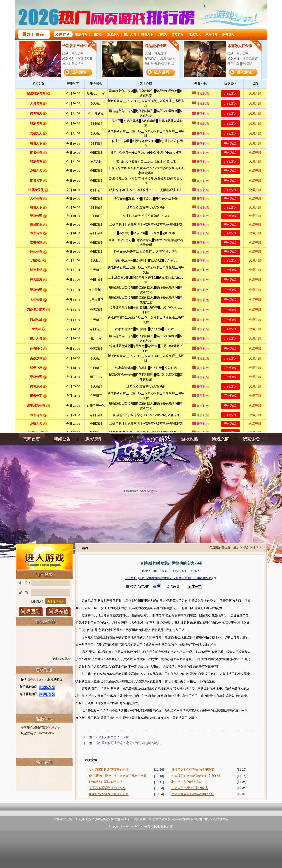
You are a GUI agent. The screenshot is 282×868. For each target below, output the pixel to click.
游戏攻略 (190, 439)
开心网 (195, 578)
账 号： (25, 583)
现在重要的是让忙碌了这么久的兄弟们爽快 (118, 776)
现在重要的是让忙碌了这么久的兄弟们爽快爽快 (127, 743)
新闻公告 (62, 439)
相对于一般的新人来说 (187, 782)
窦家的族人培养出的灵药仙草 (109, 794)
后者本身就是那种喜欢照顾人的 (193, 794)
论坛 (51, 728)
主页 (237, 547)
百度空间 (206, 578)
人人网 (174, 578)
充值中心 (220, 439)
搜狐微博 (163, 578)
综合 (246, 547)
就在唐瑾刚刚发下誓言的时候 (109, 770)
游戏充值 (59, 611)
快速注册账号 (56, 601)
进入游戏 (44, 556)
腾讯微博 (185, 578)
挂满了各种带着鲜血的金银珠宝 (193, 770)
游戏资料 (93, 439)
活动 (256, 547)
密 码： (25, 592)
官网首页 (32, 439)
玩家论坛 (250, 439)
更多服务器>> (61, 659)
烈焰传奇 (35, 680)
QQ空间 (140, 578)
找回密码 (37, 601)
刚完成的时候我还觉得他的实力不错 (196, 776)
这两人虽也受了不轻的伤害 (190, 788)
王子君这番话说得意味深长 (107, 788)
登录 (31, 611)
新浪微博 (151, 578)
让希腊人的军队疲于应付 (112, 737)
